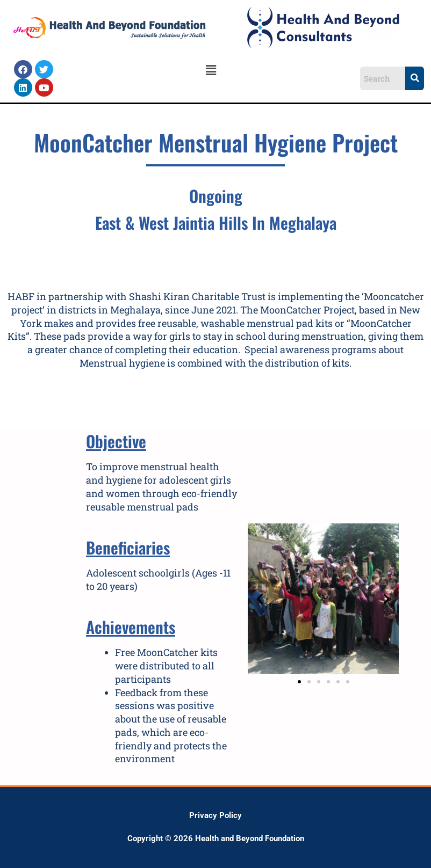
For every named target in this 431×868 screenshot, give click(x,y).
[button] (211, 70)
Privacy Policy (215, 815)
